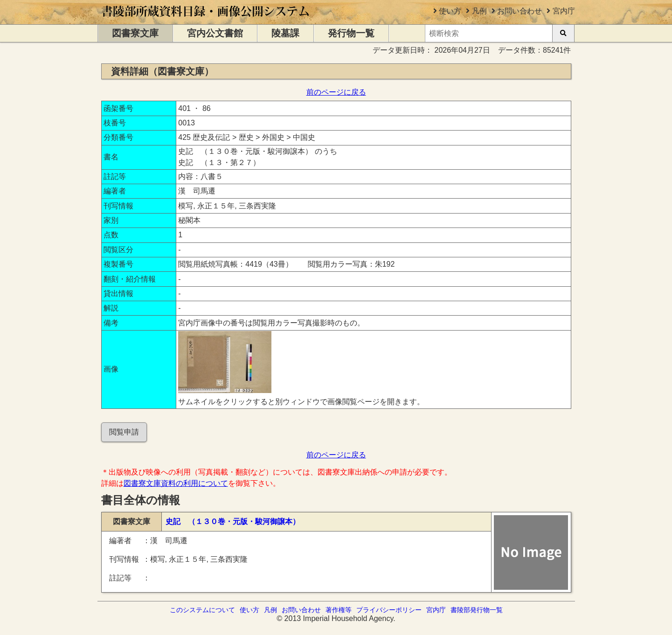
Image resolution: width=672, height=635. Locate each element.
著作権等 (339, 610)
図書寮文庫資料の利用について (176, 483)
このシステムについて (202, 610)
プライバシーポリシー (389, 610)
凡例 (479, 11)
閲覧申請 (124, 432)
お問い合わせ (520, 11)
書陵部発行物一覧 (477, 610)
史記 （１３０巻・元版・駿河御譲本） (233, 521)
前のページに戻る (336, 92)
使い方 (450, 11)
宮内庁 (564, 11)
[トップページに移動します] (206, 20)
